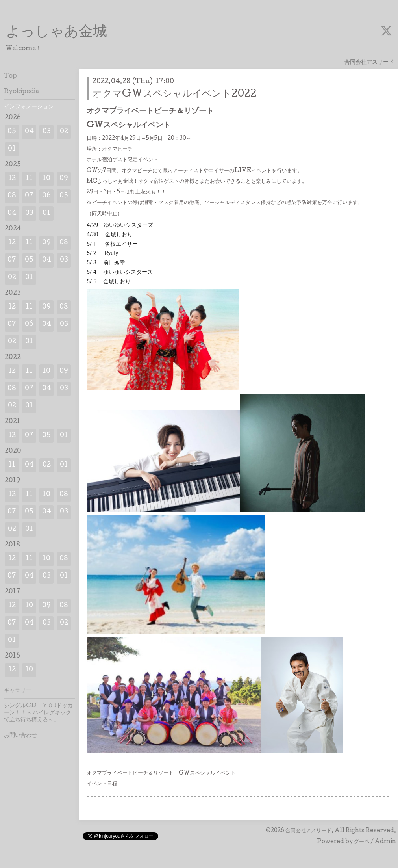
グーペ (362, 842)
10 (46, 179)
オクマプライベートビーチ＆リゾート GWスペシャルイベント (161, 773)
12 (12, 179)
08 (12, 196)
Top (10, 76)
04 (29, 132)
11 (29, 179)
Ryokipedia (22, 92)
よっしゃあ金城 (56, 33)
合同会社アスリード (308, 831)
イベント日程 (102, 784)
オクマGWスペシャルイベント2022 (175, 94)
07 (29, 196)
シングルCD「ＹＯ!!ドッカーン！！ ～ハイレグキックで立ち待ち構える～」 (38, 713)
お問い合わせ (20, 736)
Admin (385, 842)
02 (64, 132)
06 (46, 196)
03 (47, 132)
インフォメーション (29, 107)
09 (64, 179)
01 (12, 149)
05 (12, 132)
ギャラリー (18, 691)
